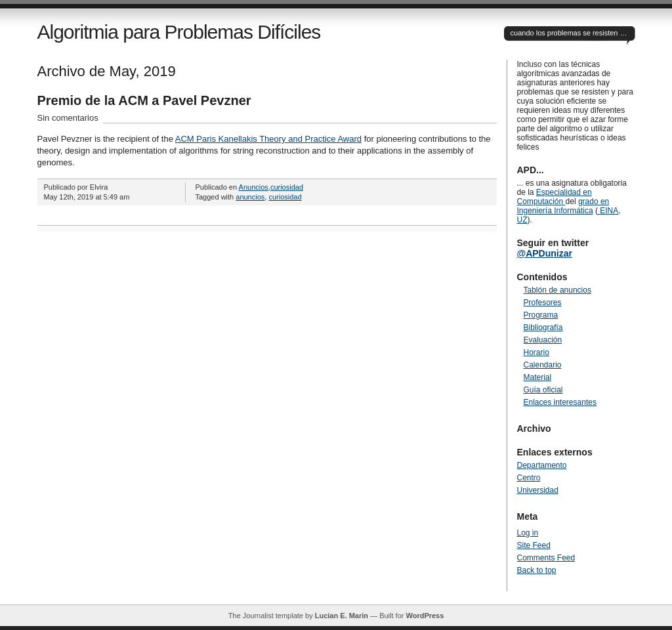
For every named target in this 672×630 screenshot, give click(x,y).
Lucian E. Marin (342, 616)
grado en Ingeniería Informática (563, 206)
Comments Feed (546, 558)
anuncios (250, 197)
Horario (536, 352)
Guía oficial (543, 390)
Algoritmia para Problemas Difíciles (179, 32)
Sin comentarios (68, 118)
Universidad (538, 490)
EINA (608, 211)
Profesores (543, 303)
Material (538, 377)
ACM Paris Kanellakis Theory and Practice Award (268, 139)
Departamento (542, 465)
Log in (528, 533)
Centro (529, 478)
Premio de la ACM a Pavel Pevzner (144, 100)
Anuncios (254, 187)
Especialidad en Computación (555, 197)
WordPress (425, 616)
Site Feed (534, 545)
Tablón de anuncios (557, 290)
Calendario (543, 365)
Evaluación (543, 340)
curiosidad (287, 187)
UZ (522, 220)
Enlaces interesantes (560, 402)
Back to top (537, 570)
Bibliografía (543, 327)
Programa (541, 315)
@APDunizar (545, 253)
